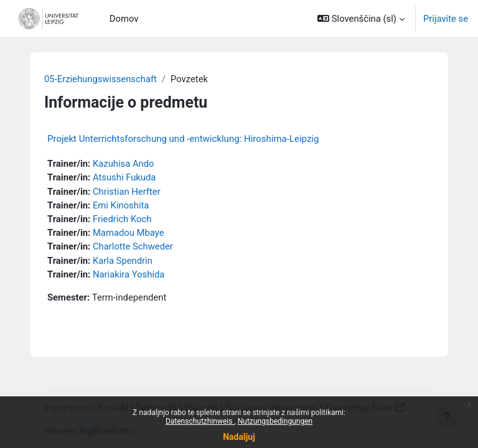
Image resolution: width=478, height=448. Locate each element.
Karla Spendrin (123, 261)
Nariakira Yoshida (129, 274)
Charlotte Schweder (133, 246)
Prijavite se (446, 19)
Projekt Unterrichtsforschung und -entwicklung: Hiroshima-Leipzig (183, 139)
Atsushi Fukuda (124, 177)
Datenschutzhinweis (200, 421)
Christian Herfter (127, 192)
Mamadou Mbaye (129, 233)
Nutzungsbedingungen (275, 421)
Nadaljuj (239, 437)
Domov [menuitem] (124, 19)
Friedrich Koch (122, 219)
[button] (361, 19)
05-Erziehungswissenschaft (101, 79)
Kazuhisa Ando (124, 164)
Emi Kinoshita (121, 205)
